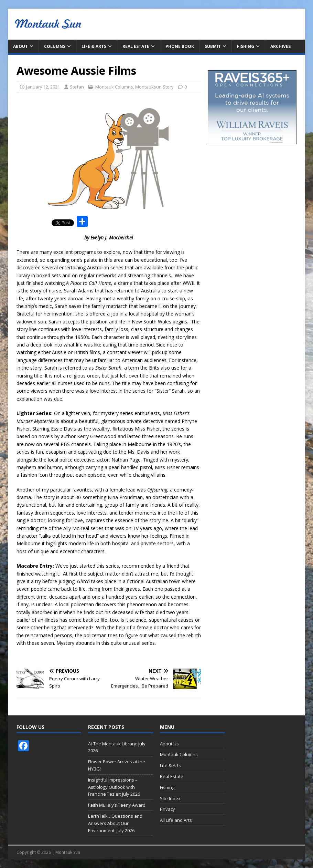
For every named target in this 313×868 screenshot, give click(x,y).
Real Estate (136, 46)
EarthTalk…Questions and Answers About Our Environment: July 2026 (115, 823)
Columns (55, 46)
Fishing (246, 46)
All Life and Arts (176, 820)
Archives (280, 46)
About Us (169, 744)
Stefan (77, 87)
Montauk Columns (114, 87)
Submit (213, 46)
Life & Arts (94, 46)
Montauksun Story (154, 87)
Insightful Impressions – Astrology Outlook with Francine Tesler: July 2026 (114, 787)
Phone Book (180, 46)
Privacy (168, 809)
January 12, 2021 (43, 87)
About (20, 46)
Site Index (170, 798)
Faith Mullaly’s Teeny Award (117, 805)
